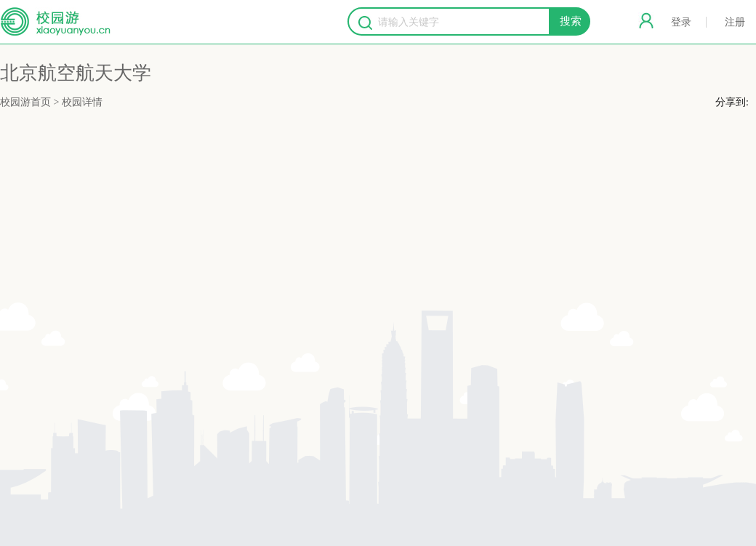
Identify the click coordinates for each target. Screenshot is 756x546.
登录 (681, 22)
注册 (735, 22)
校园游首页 (25, 102)
